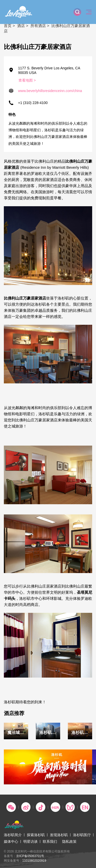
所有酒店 (38, 26)
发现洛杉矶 (59, 835)
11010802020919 (34, 861)
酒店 (21, 26)
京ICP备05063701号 (30, 856)
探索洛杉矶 (36, 835)
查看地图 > (27, 80)
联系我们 (50, 841)
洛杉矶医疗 (82, 835)
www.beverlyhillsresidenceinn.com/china (50, 91)
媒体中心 (11, 841)
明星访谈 (30, 841)
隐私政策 (69, 841)
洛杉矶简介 (13, 835)
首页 (8, 26)
